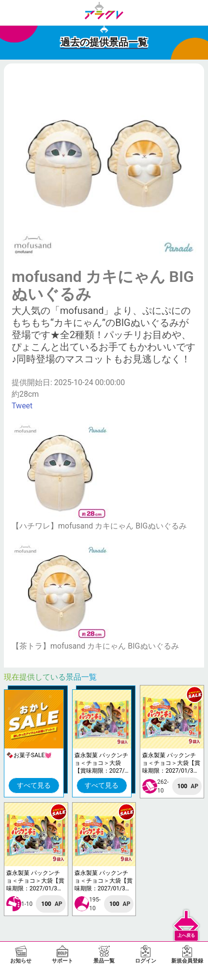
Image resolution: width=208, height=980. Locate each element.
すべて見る (34, 785)
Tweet (22, 406)
